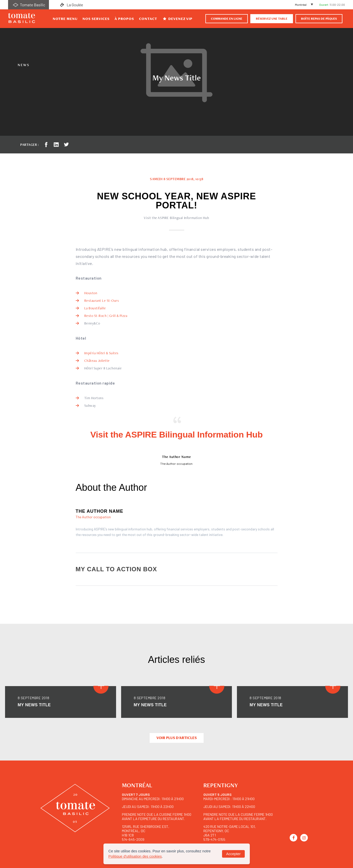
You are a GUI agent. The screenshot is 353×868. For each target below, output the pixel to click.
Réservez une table (272, 19)
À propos (124, 19)
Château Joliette (97, 361)
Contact (148, 19)
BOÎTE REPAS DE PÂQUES (319, 19)
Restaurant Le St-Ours (102, 301)
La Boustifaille (95, 308)
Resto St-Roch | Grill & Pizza (106, 316)
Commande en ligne (227, 19)
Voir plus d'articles (177, 738)
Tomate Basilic (29, 5)
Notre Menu (65, 19)
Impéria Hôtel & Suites (101, 353)
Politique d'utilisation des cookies (135, 856)
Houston (91, 293)
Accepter (233, 854)
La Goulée (71, 5)
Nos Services (96, 19)
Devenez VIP (177, 19)
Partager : (29, 145)
